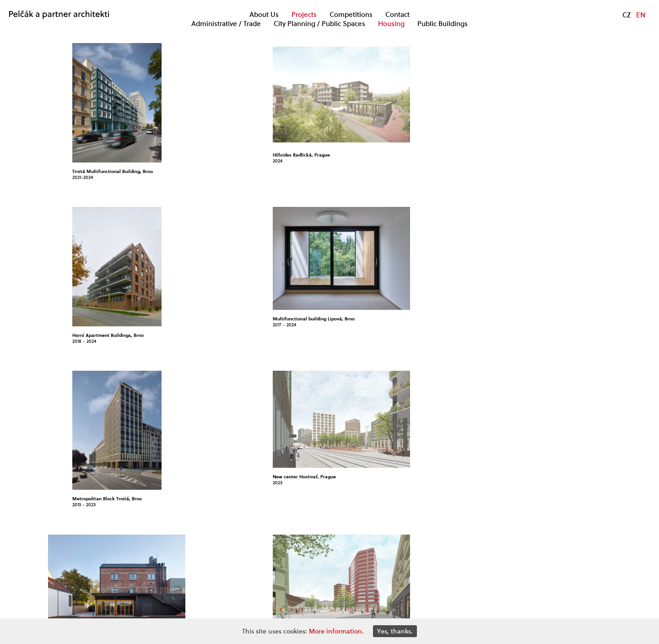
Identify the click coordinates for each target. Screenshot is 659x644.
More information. (336, 631)
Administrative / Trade (226, 24)
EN (641, 15)
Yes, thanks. (395, 631)
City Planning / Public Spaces (319, 24)
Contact (397, 15)
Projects (304, 15)
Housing (391, 24)
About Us (264, 15)
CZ (627, 15)
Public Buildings (443, 24)
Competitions (351, 15)
